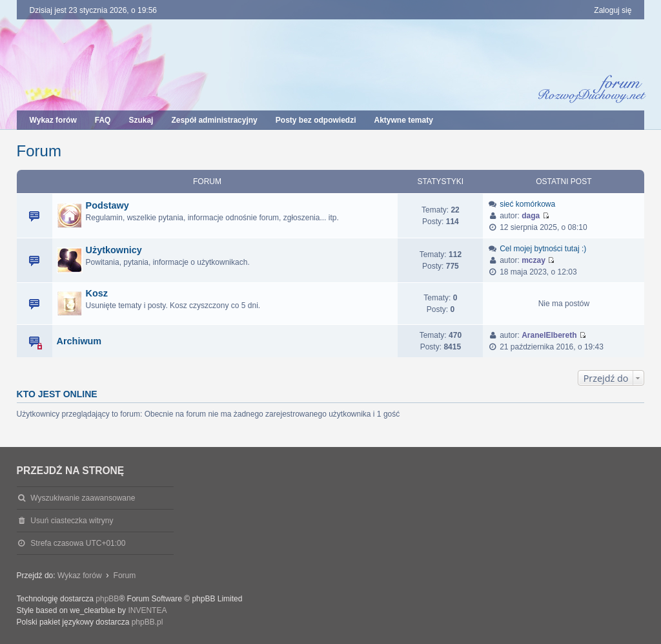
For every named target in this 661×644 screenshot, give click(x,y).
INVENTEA (147, 610)
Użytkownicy (114, 250)
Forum (39, 151)
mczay (534, 260)
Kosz (97, 293)
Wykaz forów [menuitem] (53, 120)
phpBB (107, 599)
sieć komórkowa (527, 204)
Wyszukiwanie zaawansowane (83, 498)
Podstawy (107, 205)
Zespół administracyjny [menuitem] (214, 120)
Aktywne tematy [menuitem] (403, 120)
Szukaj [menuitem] (141, 120)
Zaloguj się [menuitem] (613, 10)
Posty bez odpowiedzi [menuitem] (316, 120)
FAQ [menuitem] (103, 120)
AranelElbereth (549, 335)
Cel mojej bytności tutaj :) (543, 249)
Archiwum (79, 341)
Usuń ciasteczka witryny (72, 521)
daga (531, 216)
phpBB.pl (147, 622)
